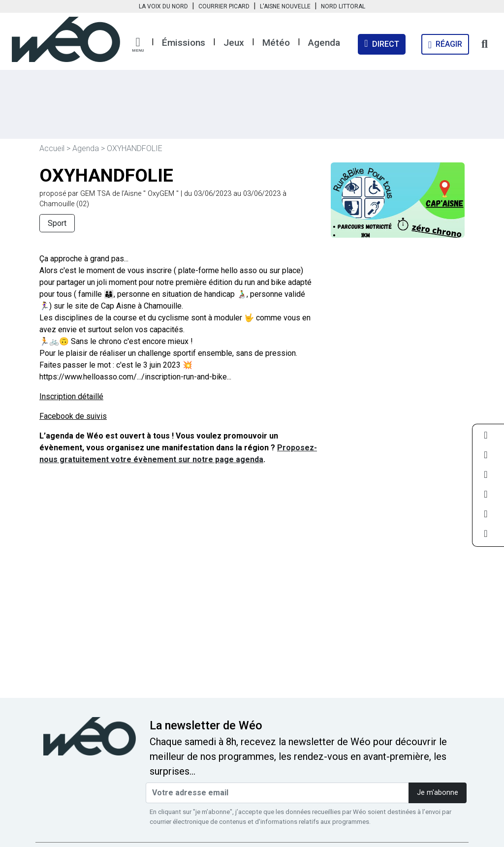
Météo (276, 43)
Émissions (184, 43)
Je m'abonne (438, 793)
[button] (138, 45)
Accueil (52, 148)
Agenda (324, 43)
